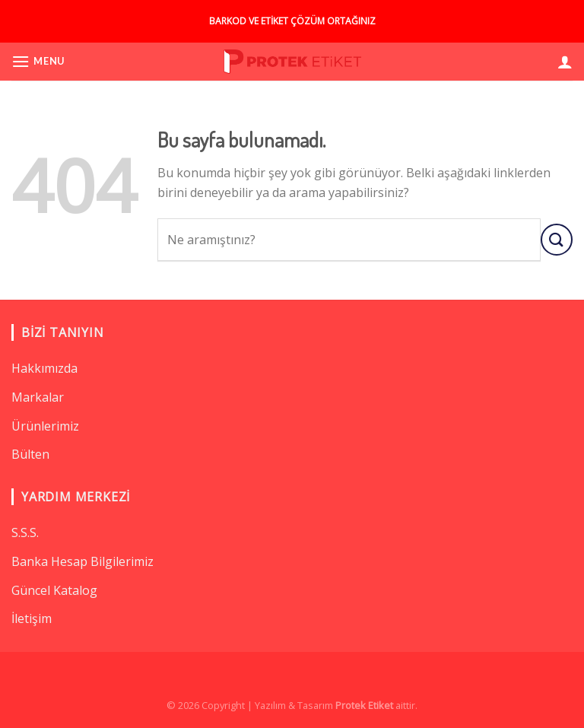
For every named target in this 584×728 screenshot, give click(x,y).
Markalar (38, 397)
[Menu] (38, 61)
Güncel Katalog (54, 590)
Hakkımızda (44, 368)
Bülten (30, 454)
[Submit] (557, 239)
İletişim (32, 618)
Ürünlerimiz (45, 426)
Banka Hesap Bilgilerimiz (83, 561)
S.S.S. (25, 532)
